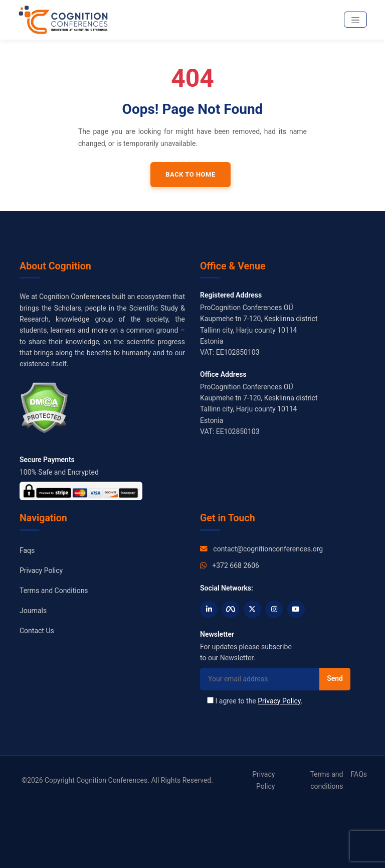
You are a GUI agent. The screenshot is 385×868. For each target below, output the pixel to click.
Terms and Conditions (54, 591)
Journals (33, 611)
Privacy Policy (41, 570)
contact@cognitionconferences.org (268, 549)
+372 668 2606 (236, 565)
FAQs (359, 774)
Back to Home (190, 174)
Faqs (27, 550)
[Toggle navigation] (355, 20)
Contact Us (37, 631)
